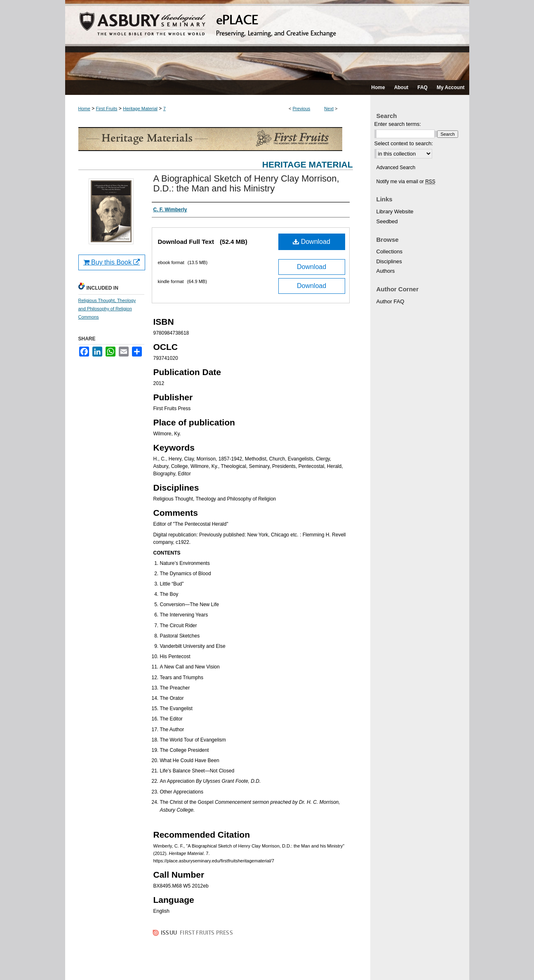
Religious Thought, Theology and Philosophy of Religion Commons (107, 309)
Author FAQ (391, 301)
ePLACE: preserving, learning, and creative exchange (267, 40)
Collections (390, 251)
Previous (302, 109)
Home (84, 109)
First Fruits (107, 109)
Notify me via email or (406, 182)
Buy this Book (112, 262)
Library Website (395, 211)
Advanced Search (396, 168)
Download (312, 242)
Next (329, 109)
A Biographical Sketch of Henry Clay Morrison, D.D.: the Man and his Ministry (246, 183)
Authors (386, 271)
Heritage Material (140, 109)
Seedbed (387, 221)
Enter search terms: (398, 124)
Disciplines (389, 261)
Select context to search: (404, 143)
